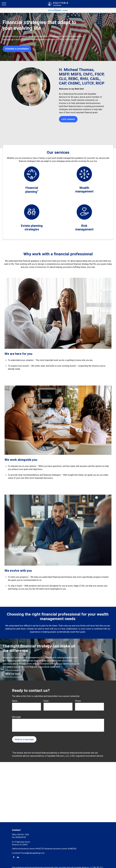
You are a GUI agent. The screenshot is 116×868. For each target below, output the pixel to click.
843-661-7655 (23, 835)
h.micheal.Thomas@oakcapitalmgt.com (28, 853)
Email (46, 701)
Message (16, 717)
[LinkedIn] (18, 857)
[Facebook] (14, 857)
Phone (78, 701)
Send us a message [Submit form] (24, 739)
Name (15, 701)
